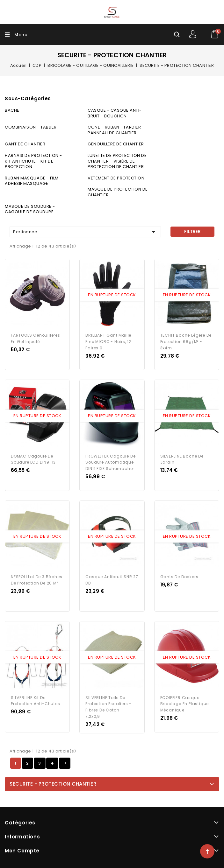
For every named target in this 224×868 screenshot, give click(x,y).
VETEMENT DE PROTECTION (116, 178)
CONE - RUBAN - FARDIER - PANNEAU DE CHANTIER (116, 130)
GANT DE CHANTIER (25, 144)
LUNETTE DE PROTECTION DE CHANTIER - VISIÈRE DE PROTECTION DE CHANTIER (117, 161)
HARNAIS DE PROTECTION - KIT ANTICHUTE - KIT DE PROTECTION (33, 161)
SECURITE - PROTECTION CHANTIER (53, 784)
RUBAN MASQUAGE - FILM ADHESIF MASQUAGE (32, 181)
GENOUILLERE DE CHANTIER (116, 144)
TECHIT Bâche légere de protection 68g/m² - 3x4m (186, 342)
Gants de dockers (179, 577)
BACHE (12, 110)
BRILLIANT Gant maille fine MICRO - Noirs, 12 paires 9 (108, 342)
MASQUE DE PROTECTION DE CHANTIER (118, 192)
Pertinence (85, 232)
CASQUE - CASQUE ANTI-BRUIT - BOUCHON (115, 113)
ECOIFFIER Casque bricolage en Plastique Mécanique (185, 704)
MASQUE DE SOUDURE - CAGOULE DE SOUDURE (30, 209)
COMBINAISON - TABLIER (31, 127)
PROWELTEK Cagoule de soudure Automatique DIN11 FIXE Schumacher (110, 462)
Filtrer (192, 231)
